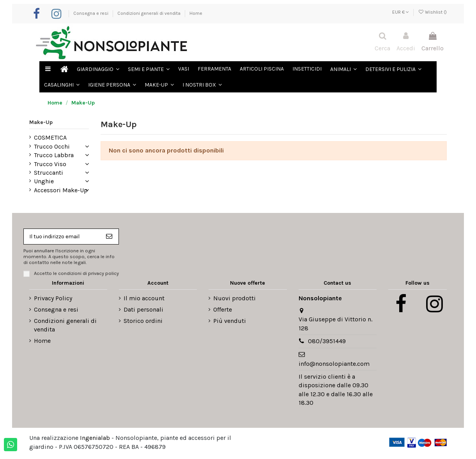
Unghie (44, 181)
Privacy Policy (53, 300)
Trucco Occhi (52, 146)
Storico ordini (143, 323)
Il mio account (144, 300)
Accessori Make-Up (61, 190)
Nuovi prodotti (234, 300)
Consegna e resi (91, 13)
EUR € (401, 12)
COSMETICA (50, 137)
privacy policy (104, 275)
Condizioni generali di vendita (150, 13)
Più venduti (230, 323)
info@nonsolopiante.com (334, 366)
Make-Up (41, 122)
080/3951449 (327, 343)
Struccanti (49, 173)
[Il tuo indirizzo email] (64, 237)
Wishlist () (432, 12)
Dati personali (143, 311)
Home (196, 13)
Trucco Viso (50, 164)
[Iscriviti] (113, 237)
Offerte (223, 311)
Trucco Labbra (54, 155)
